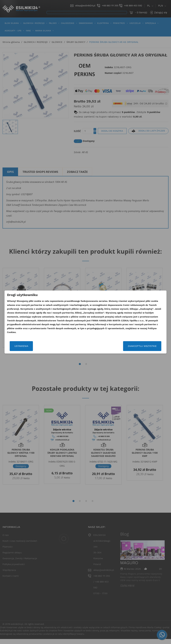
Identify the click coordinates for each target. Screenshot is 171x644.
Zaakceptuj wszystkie (143, 346)
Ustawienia (21, 346)
